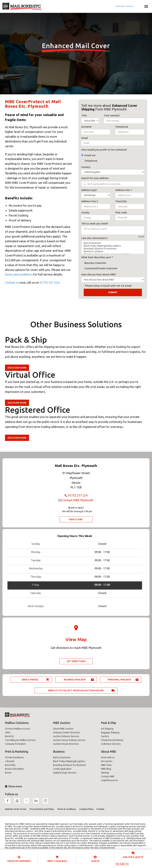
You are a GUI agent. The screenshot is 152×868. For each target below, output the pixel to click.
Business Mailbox (75, 680)
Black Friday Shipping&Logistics (69, 761)
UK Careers (107, 761)
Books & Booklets (14, 769)
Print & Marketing (17, 751)
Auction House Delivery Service (69, 740)
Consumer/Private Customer (101, 268)
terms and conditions (19, 274)
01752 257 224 (49, 282)
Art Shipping (107, 729)
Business (59, 751)
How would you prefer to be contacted (104, 150)
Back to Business (113, 243)
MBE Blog (106, 769)
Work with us (108, 757)
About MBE (109, 751)
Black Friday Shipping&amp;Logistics (113, 246)
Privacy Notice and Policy (42, 809)
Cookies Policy (86, 809)
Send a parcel (30, 680)
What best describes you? (96, 257)
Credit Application (62, 769)
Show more (13, 786)
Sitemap (105, 773)
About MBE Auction (63, 729)
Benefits (9, 736)
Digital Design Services (65, 773)
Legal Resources (109, 780)
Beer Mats (10, 765)
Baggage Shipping (110, 732)
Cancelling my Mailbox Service (20, 740)
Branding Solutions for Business (113, 249)
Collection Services (111, 744)
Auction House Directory (66, 744)
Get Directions (76, 661)
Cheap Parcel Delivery (112, 740)
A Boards (10, 761)
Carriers (105, 736)
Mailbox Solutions (17, 723)
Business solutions (113, 251)
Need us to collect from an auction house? (76, 690)
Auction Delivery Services (66, 736)
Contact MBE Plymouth (78, 500)
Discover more (17, 368)
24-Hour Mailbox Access (17, 729)
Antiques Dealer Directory (66, 732)
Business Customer (95, 263)
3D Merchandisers (14, 757)
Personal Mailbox (119, 680)
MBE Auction (62, 723)
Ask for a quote (133, 857)
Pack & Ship (108, 723)
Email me (90, 155)
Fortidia (100, 809)
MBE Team (106, 765)
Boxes (8, 773)
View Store (76, 519)
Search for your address (95, 178)
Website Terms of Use (16, 809)
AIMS (8, 732)
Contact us (12, 282)
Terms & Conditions (67, 809)
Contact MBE (108, 776)
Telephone (91, 161)
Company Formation (15, 744)
